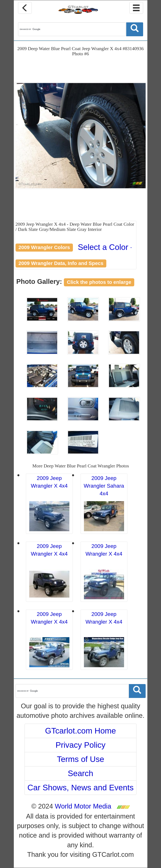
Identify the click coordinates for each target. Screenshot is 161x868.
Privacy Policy (80, 745)
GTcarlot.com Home (80, 731)
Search (80, 773)
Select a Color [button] (105, 247)
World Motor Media (83, 806)
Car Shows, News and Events (80, 788)
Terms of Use (80, 759)
